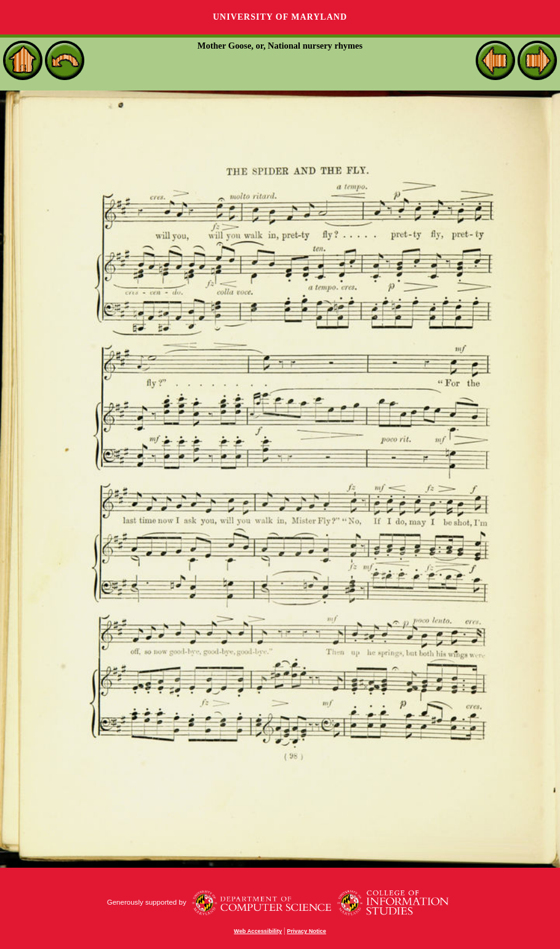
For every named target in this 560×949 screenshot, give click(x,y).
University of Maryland (280, 17)
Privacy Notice (306, 931)
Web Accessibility (258, 931)
